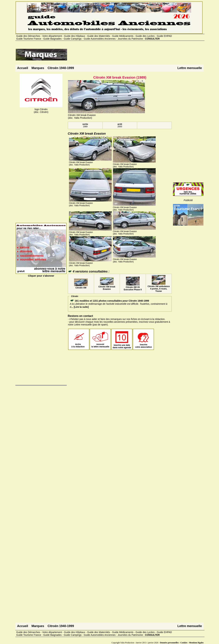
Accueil (23, 68)
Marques (38, 68)
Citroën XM (81, 287)
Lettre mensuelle (190, 68)
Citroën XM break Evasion (107, 287)
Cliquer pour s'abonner (41, 274)
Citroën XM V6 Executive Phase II (133, 287)
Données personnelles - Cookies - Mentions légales (182, 643)
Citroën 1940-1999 (61, 68)
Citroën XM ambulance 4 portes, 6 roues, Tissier (159, 288)
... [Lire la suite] (80, 307)
